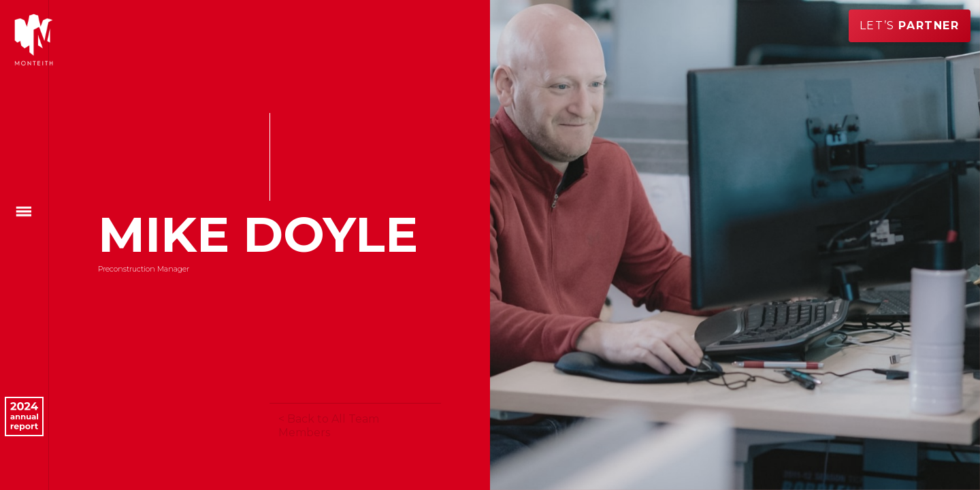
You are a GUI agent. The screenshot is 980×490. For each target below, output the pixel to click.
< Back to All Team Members (329, 426)
